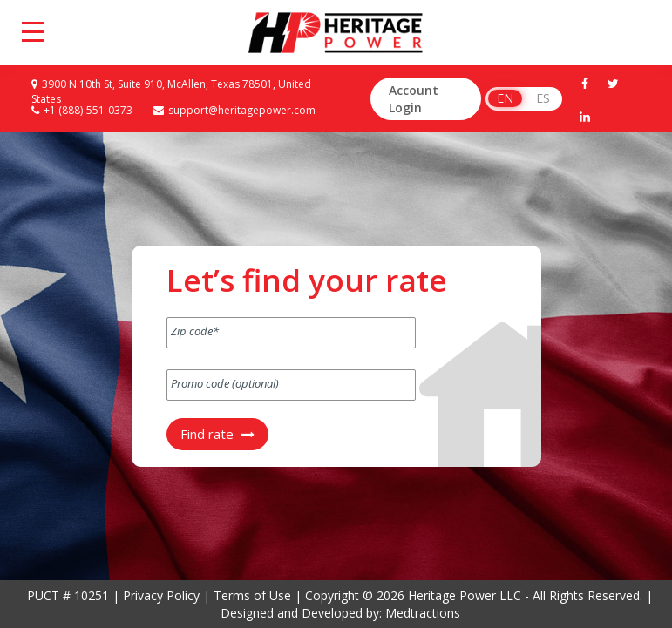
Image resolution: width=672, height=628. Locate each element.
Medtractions (423, 613)
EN (505, 98)
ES (543, 98)
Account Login (414, 99)
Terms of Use (252, 595)
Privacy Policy (161, 595)
